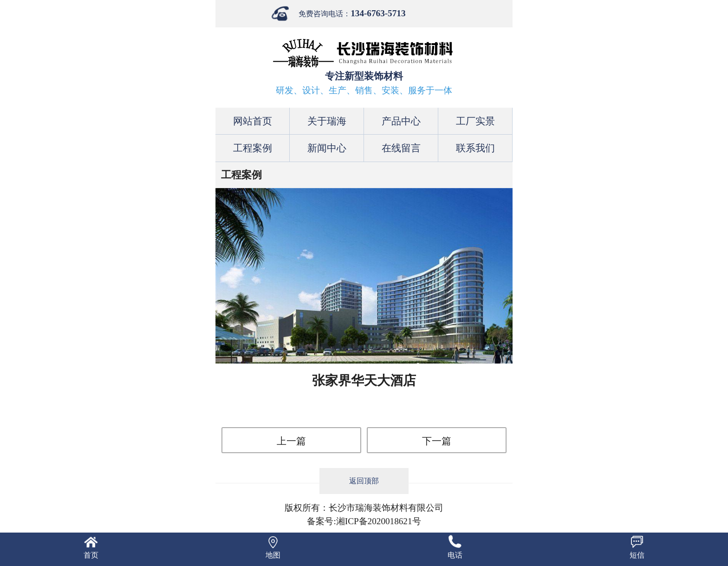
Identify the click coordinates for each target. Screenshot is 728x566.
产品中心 (401, 121)
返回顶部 (364, 481)
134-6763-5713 (378, 13)
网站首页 (253, 121)
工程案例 (253, 148)
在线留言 (401, 148)
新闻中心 (327, 148)
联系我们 (475, 148)
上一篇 (291, 441)
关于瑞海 (327, 121)
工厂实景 (475, 121)
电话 (455, 555)
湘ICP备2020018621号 (379, 521)
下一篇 (437, 441)
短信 (637, 555)
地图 (273, 555)
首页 (91, 555)
